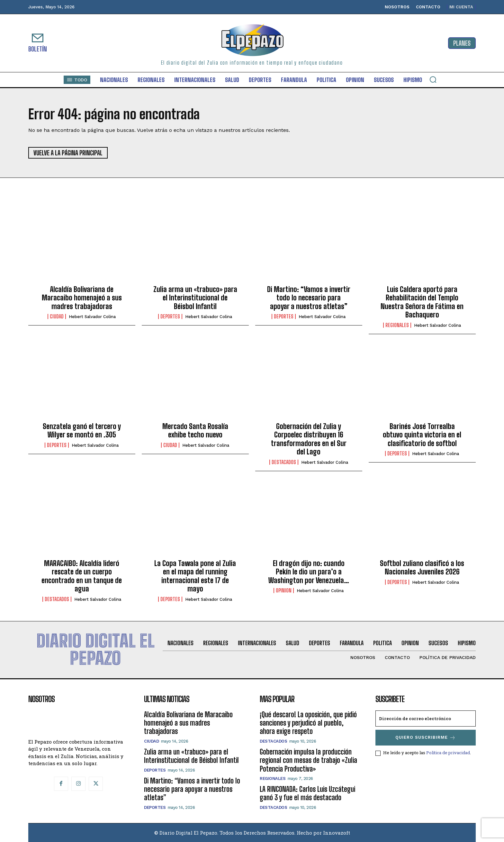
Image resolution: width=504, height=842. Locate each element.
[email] (426, 718)
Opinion (284, 590)
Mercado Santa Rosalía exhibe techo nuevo (195, 430)
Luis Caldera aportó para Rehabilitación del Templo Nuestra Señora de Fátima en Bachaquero (422, 302)
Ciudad (57, 316)
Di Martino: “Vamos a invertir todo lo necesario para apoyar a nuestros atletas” (309, 298)
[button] (433, 79)
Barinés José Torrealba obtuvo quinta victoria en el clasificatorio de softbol (422, 435)
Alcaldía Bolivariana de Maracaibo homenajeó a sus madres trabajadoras (82, 298)
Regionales (397, 325)
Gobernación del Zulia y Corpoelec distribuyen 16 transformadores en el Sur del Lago (309, 439)
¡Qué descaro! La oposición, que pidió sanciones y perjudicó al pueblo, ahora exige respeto (308, 723)
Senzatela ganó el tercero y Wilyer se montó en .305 (82, 430)
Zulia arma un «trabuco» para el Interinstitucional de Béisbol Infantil (195, 298)
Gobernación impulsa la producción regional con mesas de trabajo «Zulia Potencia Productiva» (308, 760)
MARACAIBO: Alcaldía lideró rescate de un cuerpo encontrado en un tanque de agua (82, 576)
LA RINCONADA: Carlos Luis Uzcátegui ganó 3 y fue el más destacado (307, 793)
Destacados (284, 462)
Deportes (170, 316)
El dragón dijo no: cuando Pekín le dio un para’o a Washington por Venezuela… (309, 572)
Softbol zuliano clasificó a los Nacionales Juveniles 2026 (422, 567)
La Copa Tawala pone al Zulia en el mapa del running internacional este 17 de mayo (195, 576)
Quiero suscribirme (426, 738)
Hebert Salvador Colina (92, 317)
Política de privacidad (448, 753)
